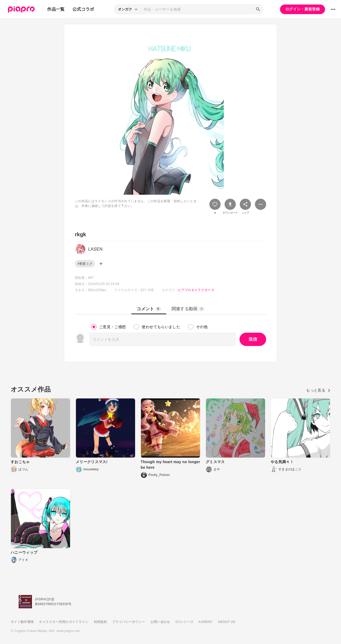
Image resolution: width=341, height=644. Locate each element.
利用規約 (100, 622)
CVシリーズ (184, 622)
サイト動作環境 (22, 622)
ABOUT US (227, 622)
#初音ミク (85, 264)
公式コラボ (83, 9)
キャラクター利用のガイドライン (64, 622)
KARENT (206, 622)
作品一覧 (56, 9)
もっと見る (318, 390)
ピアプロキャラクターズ (196, 290)
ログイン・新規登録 (303, 9)
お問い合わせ (160, 622)
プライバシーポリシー (129, 622)
